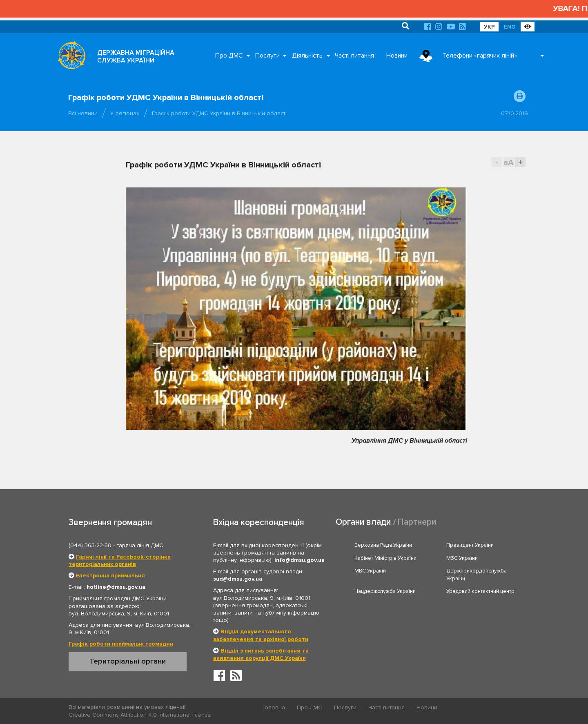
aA (509, 162)
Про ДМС (229, 56)
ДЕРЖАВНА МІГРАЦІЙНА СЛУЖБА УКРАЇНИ (136, 57)
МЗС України (462, 558)
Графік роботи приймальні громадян (121, 644)
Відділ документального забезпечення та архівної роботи (261, 635)
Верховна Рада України (383, 545)
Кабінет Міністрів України (385, 558)
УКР (489, 27)
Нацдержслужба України (385, 591)
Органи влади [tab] (363, 522)
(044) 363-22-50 (90, 545)
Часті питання (354, 56)
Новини (397, 56)
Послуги (267, 56)
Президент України (470, 545)
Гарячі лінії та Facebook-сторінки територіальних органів (120, 560)
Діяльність (307, 56)
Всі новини (83, 113)
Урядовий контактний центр (480, 591)
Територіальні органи (128, 661)
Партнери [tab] (417, 522)
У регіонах (125, 113)
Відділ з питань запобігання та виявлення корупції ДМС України (261, 654)
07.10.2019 (514, 113)
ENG (510, 27)
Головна (274, 707)
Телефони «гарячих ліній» (480, 56)
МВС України (370, 571)
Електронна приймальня (110, 576)
